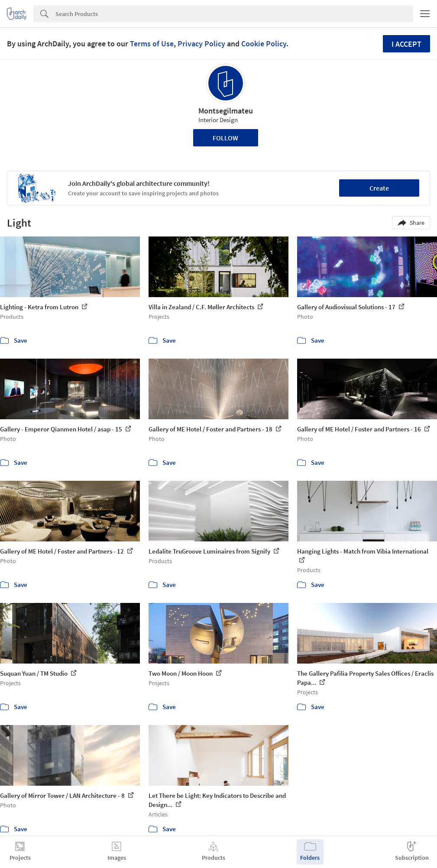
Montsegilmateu (226, 111)
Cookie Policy (264, 44)
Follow (225, 138)
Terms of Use (152, 44)
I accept (406, 44)
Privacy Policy (201, 44)
